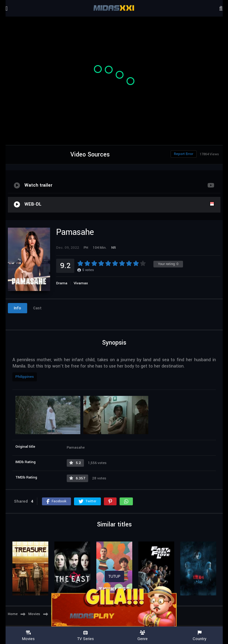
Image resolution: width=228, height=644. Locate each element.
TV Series (86, 636)
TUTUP (114, 576)
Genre (143, 636)
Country (199, 636)
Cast (37, 308)
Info (18, 308)
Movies (29, 636)
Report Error (184, 154)
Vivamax (81, 283)
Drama (62, 283)
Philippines (25, 377)
